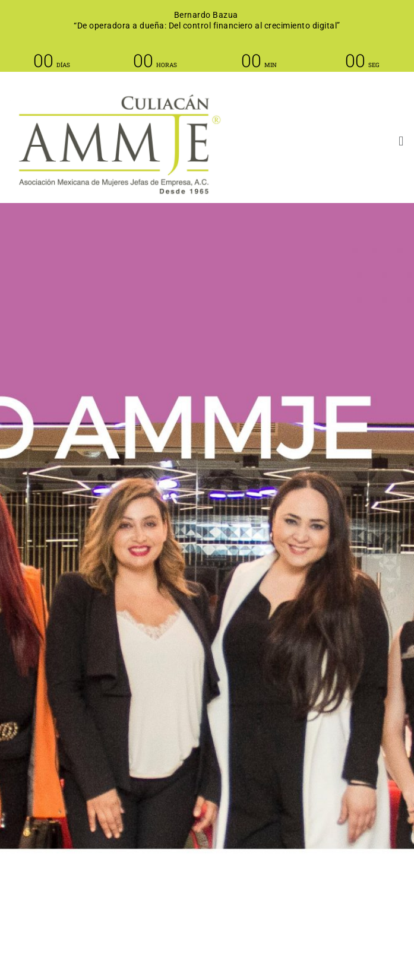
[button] (352, 142)
